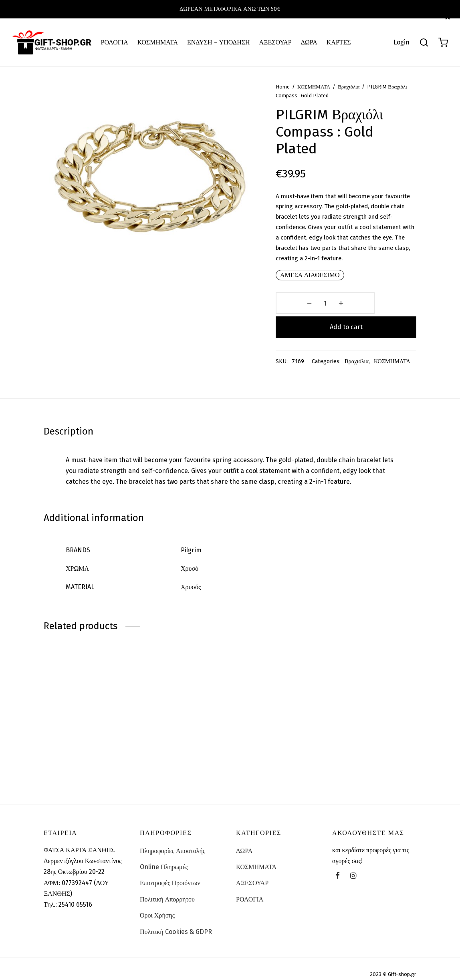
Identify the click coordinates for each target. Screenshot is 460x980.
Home (293, 101)
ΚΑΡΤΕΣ (339, 42)
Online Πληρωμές (164, 860)
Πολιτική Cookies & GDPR (176, 925)
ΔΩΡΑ (309, 42)
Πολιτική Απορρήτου (167, 892)
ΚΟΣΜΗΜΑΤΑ (158, 42)
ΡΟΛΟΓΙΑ (115, 42)
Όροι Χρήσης (157, 909)
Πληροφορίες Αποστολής (172, 844)
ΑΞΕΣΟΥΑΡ (275, 42)
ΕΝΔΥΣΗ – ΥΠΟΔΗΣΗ (219, 42)
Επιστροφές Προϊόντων (170, 876)
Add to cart (374, 317)
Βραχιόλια (359, 101)
